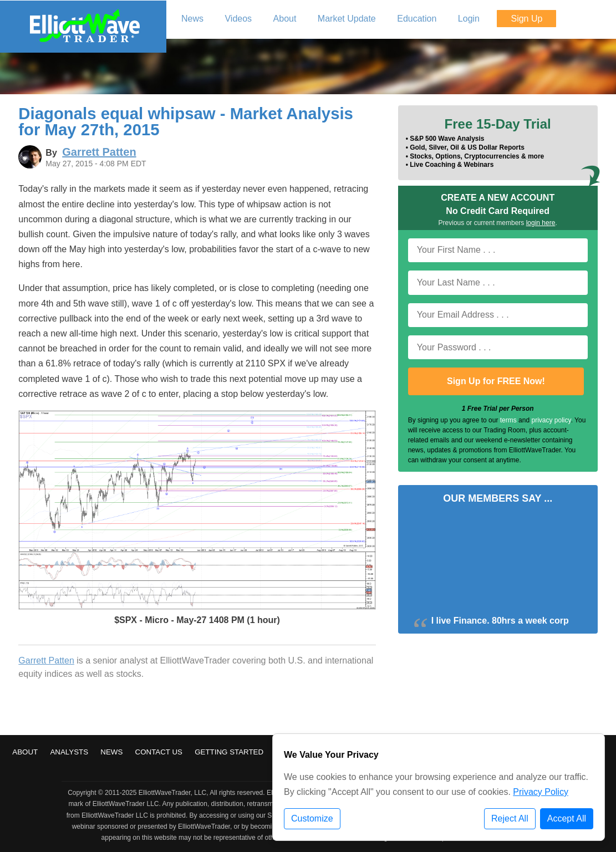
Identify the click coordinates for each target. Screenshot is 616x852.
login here (541, 223)
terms (508, 420)
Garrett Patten (46, 660)
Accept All (567, 818)
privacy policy (551, 420)
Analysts (69, 752)
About (25, 752)
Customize (312, 818)
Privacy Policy (541, 792)
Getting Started (229, 752)
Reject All (510, 818)
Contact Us (159, 752)
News (111, 752)
